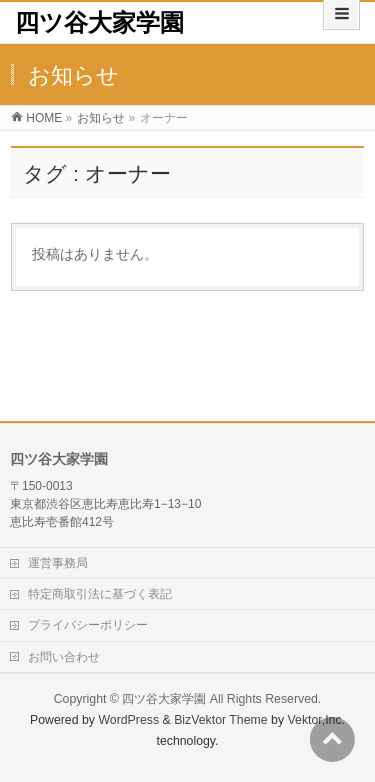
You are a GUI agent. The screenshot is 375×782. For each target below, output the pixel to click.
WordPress (128, 720)
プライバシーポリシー (88, 625)
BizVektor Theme (221, 720)
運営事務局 (58, 563)
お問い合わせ (64, 657)
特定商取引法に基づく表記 (100, 594)
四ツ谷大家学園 (99, 22)
